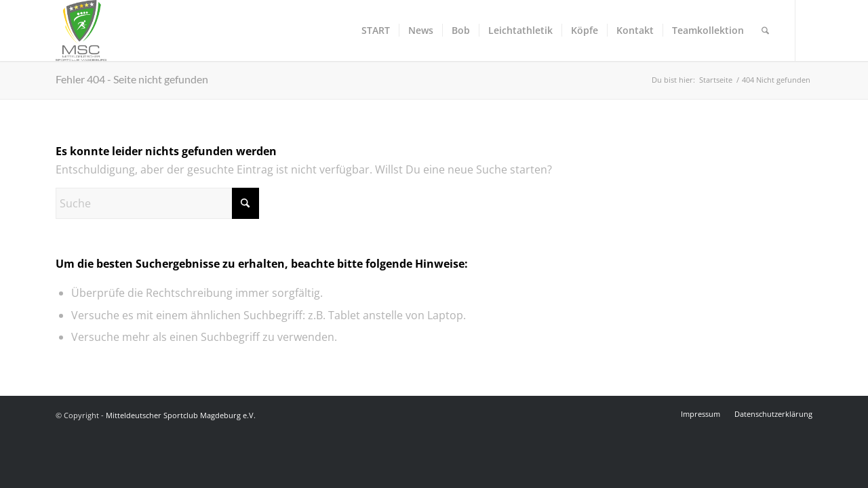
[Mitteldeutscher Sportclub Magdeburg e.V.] (81, 30)
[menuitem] (376, 30)
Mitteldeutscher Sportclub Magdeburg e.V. (181, 415)
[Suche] (765, 30)
